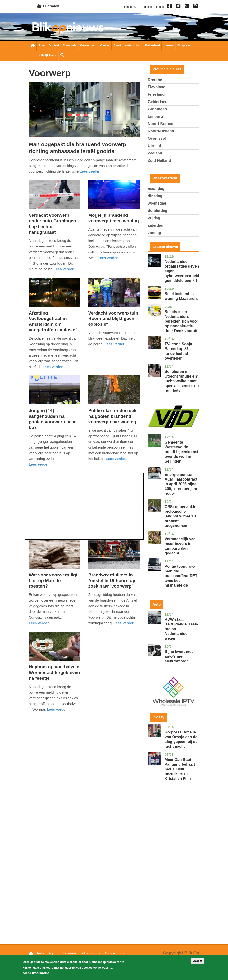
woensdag (157, 203)
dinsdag (155, 196)
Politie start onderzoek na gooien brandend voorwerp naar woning (112, 416)
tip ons (160, 7)
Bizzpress (184, 45)
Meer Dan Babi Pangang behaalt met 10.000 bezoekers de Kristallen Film (180, 769)
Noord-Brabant (161, 124)
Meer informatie (36, 976)
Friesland (156, 94)
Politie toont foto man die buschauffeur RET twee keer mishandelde (181, 576)
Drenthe (155, 80)
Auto (42, 45)
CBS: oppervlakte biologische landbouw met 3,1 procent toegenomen (180, 516)
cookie (148, 7)
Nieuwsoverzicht (33, 46)
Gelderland (158, 102)
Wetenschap (133, 45)
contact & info (133, 7)
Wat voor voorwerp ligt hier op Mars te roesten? (53, 581)
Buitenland (152, 45)
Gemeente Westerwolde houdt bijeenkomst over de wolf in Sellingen (181, 452)
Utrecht (154, 146)
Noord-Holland (161, 131)
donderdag (158, 211)
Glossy (105, 45)
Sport (117, 45)
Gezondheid (88, 45)
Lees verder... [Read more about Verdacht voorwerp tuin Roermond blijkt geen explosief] (116, 344)
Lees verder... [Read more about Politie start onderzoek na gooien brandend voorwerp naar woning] (117, 459)
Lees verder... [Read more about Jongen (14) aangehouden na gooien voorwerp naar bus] (40, 464)
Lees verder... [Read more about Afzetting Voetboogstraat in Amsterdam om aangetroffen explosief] (54, 367)
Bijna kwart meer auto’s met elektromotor (180, 656)
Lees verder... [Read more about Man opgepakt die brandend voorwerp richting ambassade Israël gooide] (91, 171)
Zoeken (62, 55)
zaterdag (156, 225)
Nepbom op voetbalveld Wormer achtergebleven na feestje (54, 672)
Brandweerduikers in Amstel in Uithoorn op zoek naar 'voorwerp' (112, 581)
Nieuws (169, 45)
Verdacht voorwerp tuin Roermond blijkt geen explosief (113, 319)
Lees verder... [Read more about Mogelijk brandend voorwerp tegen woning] (109, 258)
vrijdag (154, 218)
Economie (69, 45)
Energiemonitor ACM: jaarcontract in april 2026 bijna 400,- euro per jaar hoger (181, 484)
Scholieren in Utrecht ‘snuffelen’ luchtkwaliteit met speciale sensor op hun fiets (182, 381)
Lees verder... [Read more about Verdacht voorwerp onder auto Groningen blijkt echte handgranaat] (65, 269)
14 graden (48, 6)
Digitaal (54, 45)
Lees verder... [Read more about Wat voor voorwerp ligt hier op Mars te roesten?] (40, 623)
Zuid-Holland (159, 160)
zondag (154, 233)
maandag (156, 189)
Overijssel (157, 138)
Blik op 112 (48, 55)
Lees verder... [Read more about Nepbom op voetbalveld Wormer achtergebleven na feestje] (58, 709)
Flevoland (157, 87)
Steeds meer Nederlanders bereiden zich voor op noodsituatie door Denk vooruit (181, 321)
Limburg (155, 116)
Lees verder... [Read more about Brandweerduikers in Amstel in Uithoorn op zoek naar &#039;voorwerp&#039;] (125, 623)
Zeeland (155, 153)
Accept (198, 963)
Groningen (157, 109)
